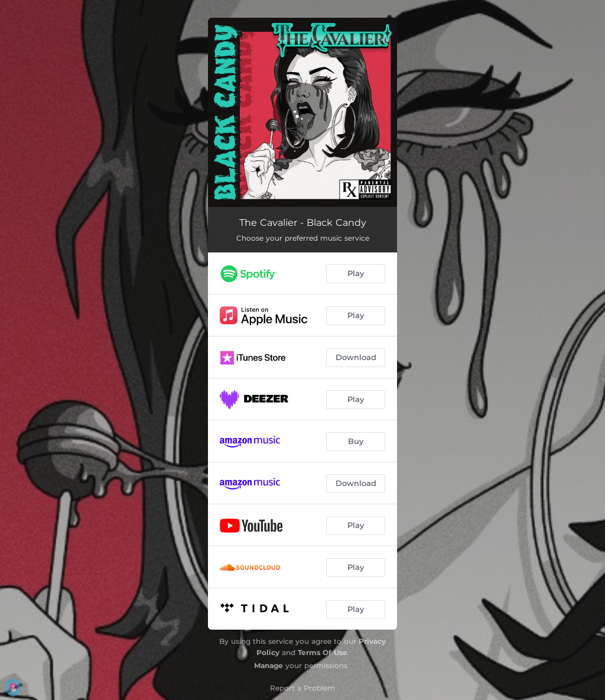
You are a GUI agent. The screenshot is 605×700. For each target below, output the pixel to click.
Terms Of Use (323, 652)
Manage (269, 665)
